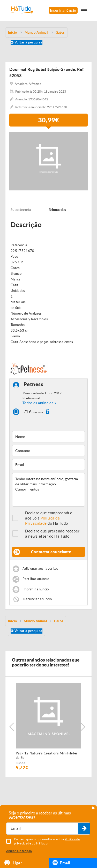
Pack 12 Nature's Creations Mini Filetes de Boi (47, 755)
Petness (33, 385)
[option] (48, 727)
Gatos (59, 621)
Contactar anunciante (51, 552)
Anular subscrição (19, 851)
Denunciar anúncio (37, 599)
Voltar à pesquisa (27, 42)
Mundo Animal (35, 621)
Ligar (13, 863)
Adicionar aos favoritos (40, 569)
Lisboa (20, 763)
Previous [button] (12, 727)
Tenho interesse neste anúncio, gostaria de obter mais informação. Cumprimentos (48, 490)
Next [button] (83, 727)
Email (61, 863)
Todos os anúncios (38, 403)
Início (13, 621)
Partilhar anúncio (36, 579)
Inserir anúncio (63, 10)
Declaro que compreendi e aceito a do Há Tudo (49, 518)
